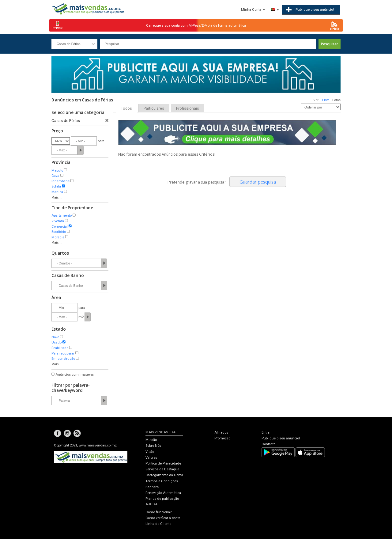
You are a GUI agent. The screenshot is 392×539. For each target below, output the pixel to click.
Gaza (55, 176)
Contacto (268, 444)
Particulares (154, 108)
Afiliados (221, 433)
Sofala (56, 186)
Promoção (222, 438)
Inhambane (60, 181)
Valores (151, 458)
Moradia (58, 237)
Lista (326, 100)
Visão (150, 452)
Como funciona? (158, 512)
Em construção (63, 359)
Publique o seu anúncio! (281, 438)
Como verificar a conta (163, 518)
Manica (57, 192)
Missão (151, 440)
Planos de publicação (162, 499)
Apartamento (62, 216)
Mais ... (57, 197)
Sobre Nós (153, 446)
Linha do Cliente (158, 524)
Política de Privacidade (163, 463)
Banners (152, 487)
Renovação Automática (163, 493)
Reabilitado (60, 348)
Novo (55, 337)
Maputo (57, 171)
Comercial (60, 227)
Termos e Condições (162, 481)
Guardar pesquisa (258, 182)
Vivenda (58, 221)
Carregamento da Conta (164, 475)
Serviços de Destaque (162, 469)
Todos (126, 108)
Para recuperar (63, 353)
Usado (57, 342)
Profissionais (188, 108)
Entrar (266, 433)
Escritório (59, 232)
